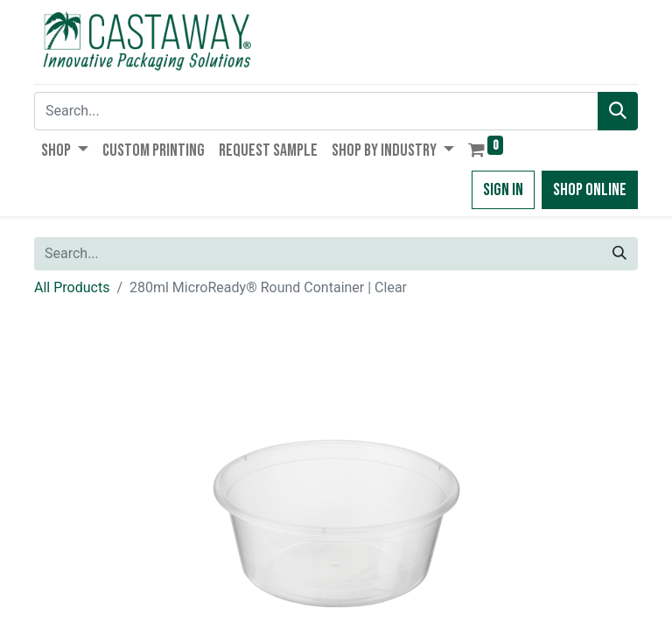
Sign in (503, 190)
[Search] (618, 111)
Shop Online (590, 190)
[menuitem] (154, 150)
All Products (72, 287)
